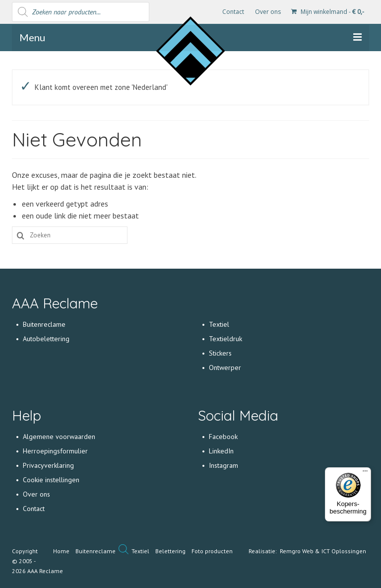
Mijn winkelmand (328, 12)
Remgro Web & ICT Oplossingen (323, 551)
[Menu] (365, 473)
